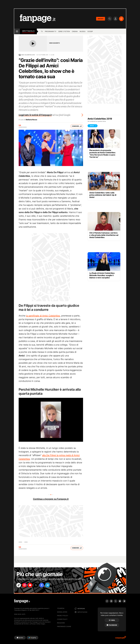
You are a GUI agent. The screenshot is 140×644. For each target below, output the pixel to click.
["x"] (38, 585)
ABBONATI (101, 19)
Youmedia (61, 608)
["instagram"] (25, 585)
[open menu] (17, 31)
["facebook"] (44, 585)
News (20, 542)
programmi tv (51, 31)
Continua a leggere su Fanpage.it (51, 499)
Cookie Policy (62, 619)
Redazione (61, 623)
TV (42, 31)
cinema (75, 31)
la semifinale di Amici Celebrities (43, 316)
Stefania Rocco (31, 120)
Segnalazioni (62, 612)
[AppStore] (20, 638)
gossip (90, 31)
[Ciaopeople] (121, 638)
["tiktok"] (19, 585)
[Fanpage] (22, 601)
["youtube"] (32, 585)
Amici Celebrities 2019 (28, 55)
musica (83, 31)
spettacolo (28, 31)
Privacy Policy (63, 616)
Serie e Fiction (64, 31)
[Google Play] (32, 638)
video (26, 542)
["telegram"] (51, 585)
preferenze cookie (64, 626)
